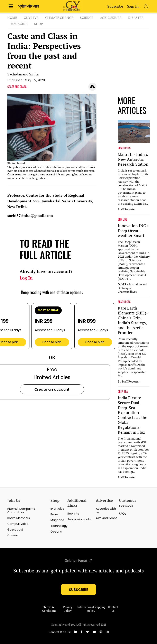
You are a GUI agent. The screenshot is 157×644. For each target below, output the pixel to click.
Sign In (133, 6)
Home (12, 18)
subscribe (78, 590)
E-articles (57, 509)
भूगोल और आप (29, 6)
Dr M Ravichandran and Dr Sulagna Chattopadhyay (132, 288)
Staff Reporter (127, 209)
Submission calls (79, 519)
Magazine (19, 24)
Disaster (136, 18)
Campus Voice (18, 524)
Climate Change (59, 18)
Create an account (52, 389)
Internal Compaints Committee (21, 510)
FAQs (123, 514)
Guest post (15, 530)
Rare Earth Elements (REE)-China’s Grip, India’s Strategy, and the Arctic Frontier (133, 320)
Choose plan (52, 342)
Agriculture (111, 18)
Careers (13, 535)
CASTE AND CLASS (17, 87)
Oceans (56, 532)
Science (87, 18)
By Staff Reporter (129, 381)
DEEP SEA (123, 392)
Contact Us (113, 609)
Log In (26, 278)
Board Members (19, 518)
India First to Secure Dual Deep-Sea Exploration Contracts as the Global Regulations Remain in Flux (132, 415)
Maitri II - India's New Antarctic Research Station (133, 159)
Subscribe (115, 6)
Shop (39, 24)
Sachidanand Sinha (23, 74)
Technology (59, 526)
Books (55, 514)
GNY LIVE (122, 219)
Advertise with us (106, 510)
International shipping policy (91, 609)
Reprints (73, 514)
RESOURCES (124, 148)
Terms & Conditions (49, 609)
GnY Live (31, 18)
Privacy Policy (68, 609)
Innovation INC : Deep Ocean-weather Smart (133, 231)
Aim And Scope (107, 518)
